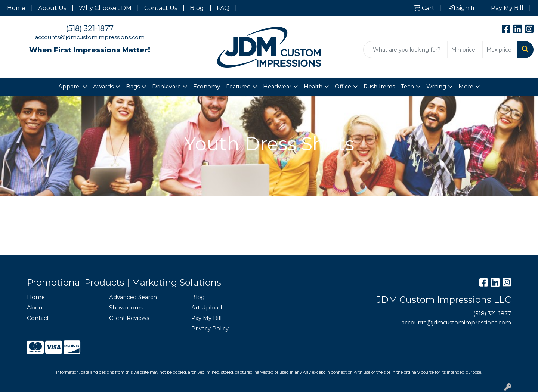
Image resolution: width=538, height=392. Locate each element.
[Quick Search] (405, 50)
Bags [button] (133, 87)
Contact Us (161, 8)
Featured (238, 87)
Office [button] (343, 87)
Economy (207, 87)
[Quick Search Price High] (500, 50)
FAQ (223, 8)
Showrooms (126, 308)
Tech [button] (407, 87)
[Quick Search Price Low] (465, 50)
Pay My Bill (206, 318)
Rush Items (379, 87)
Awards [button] (103, 87)
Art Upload (207, 308)
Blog (197, 8)
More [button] (466, 87)
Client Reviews (129, 318)
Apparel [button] (69, 87)
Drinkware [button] (166, 87)
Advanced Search (133, 297)
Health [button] (313, 87)
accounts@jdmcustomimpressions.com (90, 37)
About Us (52, 8)
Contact (38, 318)
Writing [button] (436, 87)
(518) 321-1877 (90, 28)
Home (16, 8)
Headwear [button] (277, 87)
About (36, 308)
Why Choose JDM (105, 8)
